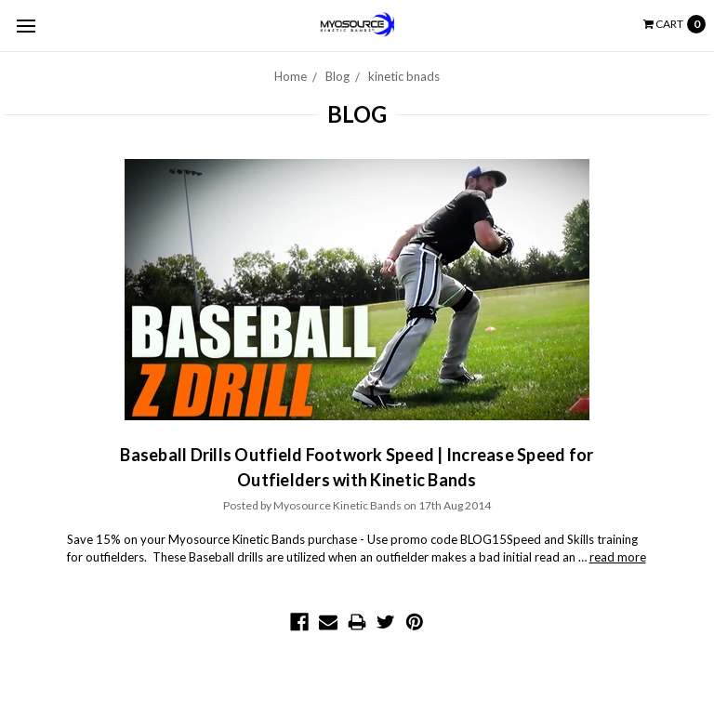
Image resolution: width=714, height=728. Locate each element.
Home (291, 76)
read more (618, 557)
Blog (337, 76)
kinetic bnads (404, 76)
